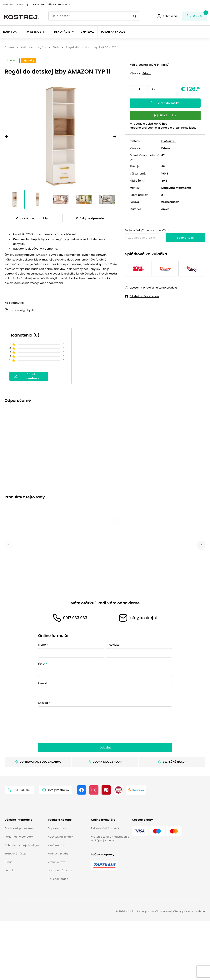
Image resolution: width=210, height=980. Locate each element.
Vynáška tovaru (58, 904)
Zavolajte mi (186, 238)
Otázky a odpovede (90, 218)
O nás (8, 921)
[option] (42, 460)
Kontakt (10, 929)
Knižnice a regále (34, 47)
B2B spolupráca (58, 938)
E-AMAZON (168, 141)
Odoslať (105, 806)
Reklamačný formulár (105, 887)
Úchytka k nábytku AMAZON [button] (104, 489)
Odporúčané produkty (32, 218)
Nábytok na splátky (60, 896)
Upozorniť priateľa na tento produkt (153, 288)
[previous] (9, 588)
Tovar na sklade (113, 32)
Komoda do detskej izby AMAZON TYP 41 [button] (39, 489)
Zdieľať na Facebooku (144, 296)
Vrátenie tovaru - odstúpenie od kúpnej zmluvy (110, 898)
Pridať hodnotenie (27, 376)
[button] (25, 879)
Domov (10, 47)
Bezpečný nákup (15, 913)
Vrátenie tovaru (58, 921)
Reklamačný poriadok (19, 896)
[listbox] (105, 460)
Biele (56, 47)
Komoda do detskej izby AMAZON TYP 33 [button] (114, 615)
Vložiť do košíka (165, 103)
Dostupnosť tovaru (60, 929)
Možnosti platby (58, 913)
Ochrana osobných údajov (22, 904)
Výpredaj (87, 32)
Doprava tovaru (58, 887)
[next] (201, 588)
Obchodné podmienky (19, 887)
